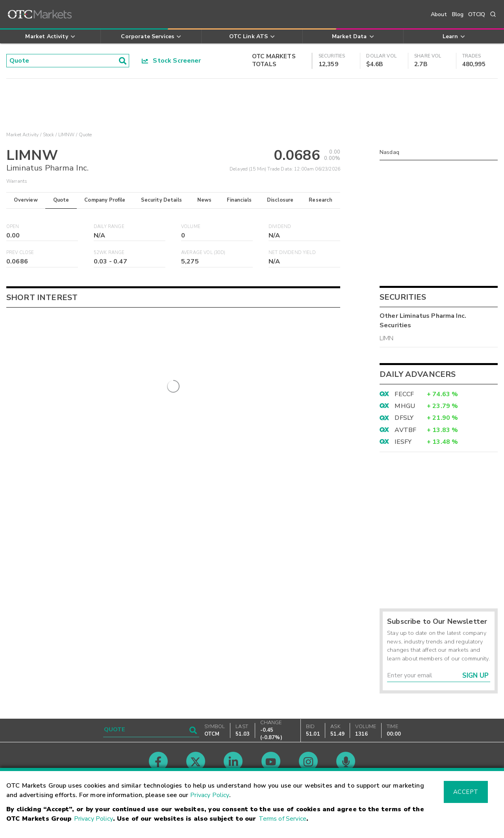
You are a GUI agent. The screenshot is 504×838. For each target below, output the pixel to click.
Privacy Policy (210, 795)
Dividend (280, 227)
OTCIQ (477, 14)
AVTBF (405, 430)
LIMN (387, 338)
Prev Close (20, 253)
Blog (458, 14)
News (205, 200)
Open (13, 227)
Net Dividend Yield (292, 253)
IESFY (403, 442)
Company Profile (105, 200)
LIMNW (67, 135)
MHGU (405, 406)
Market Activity (22, 135)
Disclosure (280, 200)
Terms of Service (283, 819)
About (439, 14)
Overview (26, 200)
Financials (239, 200)
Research (321, 200)
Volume (191, 227)
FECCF (404, 394)
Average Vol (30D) (203, 253)
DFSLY (404, 418)
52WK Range (109, 253)
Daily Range (109, 227)
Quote (61, 200)
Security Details (161, 200)
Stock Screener (171, 61)
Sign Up (475, 676)
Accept (466, 792)
